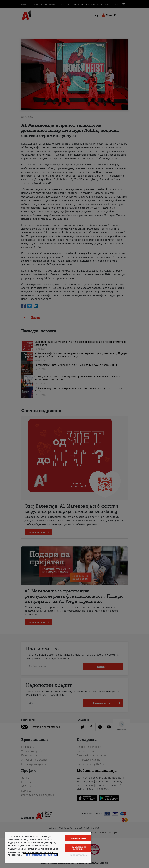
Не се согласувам (78, 855)
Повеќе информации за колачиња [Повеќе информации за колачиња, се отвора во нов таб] (40, 855)
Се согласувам (78, 838)
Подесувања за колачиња (78, 848)
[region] (48, 848)
